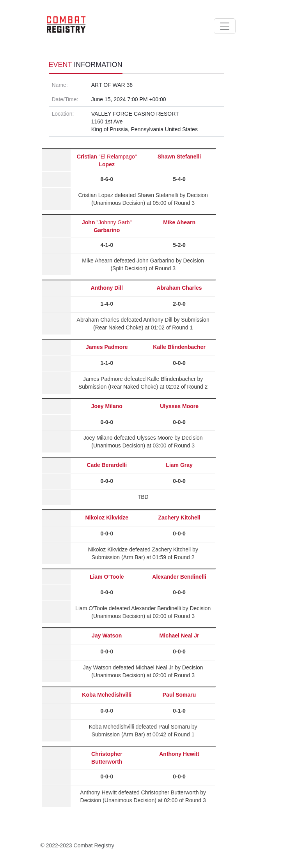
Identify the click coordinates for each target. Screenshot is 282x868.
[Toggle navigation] (225, 26)
